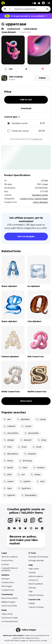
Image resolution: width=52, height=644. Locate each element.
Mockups (5, 579)
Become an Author (10, 598)
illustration (11, 454)
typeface (24, 488)
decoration (11, 433)
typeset (9, 495)
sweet (9, 481)
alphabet (23, 419)
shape (36, 474)
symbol (25, 481)
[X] (26, 528)
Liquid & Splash (41, 199)
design (9, 440)
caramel (9, 426)
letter (8, 461)
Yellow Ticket (7, 614)
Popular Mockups (36, 595)
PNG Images (7, 586)
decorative (32, 433)
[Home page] (2, 29)
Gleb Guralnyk (16, 77)
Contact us (37, 139)
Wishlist (32, 603)
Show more (26, 401)
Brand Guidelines (36, 584)
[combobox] (32, 9)
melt (23, 468)
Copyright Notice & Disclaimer (9, 569)
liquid (8, 468)
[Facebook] (9, 528)
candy (41, 419)
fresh (37, 447)
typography (29, 495)
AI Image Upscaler (36, 560)
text (40, 481)
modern (39, 468)
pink (8, 474)
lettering (25, 461)
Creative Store (8, 582)
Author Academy (36, 576)
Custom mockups (36, 607)
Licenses (5, 564)
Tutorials (32, 572)
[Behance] (37, 528)
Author (12, 79)
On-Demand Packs (10, 621)
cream (26, 426)
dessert (26, 440)
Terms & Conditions (9, 557)
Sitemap (32, 588)
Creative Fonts (26, 199)
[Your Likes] (39, 3)
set (21, 474)
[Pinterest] (20, 528)
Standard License (40, 195)
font (8, 447)
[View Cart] (34, 3)
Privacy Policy (7, 560)
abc (7, 419)
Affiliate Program (8, 602)
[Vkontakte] (42, 528)
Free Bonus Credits (10, 618)
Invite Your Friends (9, 606)
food (22, 447)
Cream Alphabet (40, 202)
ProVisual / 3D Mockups (38, 557)
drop (42, 440)
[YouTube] (14, 528)
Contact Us (33, 580)
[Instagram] (31, 528)
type (8, 488)
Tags (30, 591)
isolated (30, 454)
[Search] (47, 9)
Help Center (34, 569)
